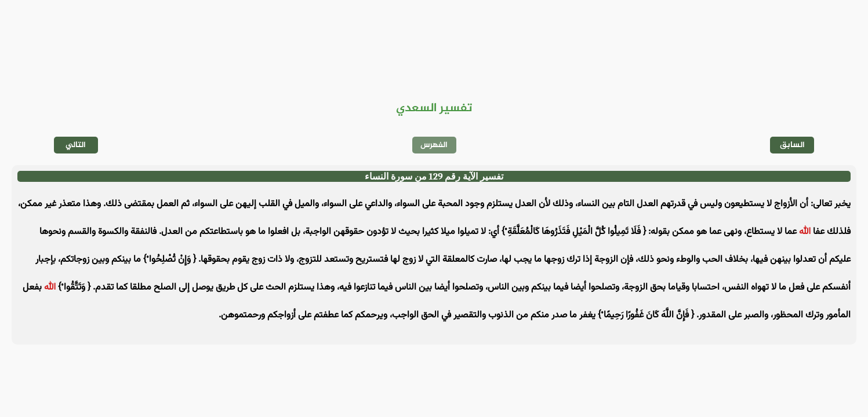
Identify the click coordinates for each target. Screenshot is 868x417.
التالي (76, 145)
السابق (792, 145)
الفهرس (434, 145)
